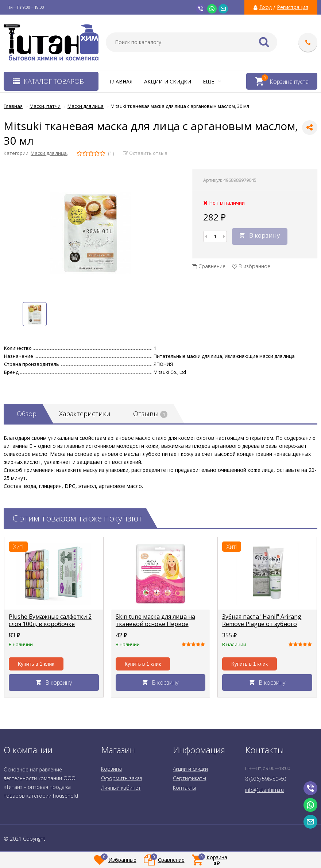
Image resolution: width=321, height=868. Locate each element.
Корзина (111, 769)
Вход (266, 7)
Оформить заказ (122, 778)
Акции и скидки (168, 81)
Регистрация (293, 7)
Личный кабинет (121, 788)
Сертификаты (189, 778)
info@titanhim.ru (264, 790)
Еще (212, 81)
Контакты (184, 788)
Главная (121, 81)
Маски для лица (49, 153)
